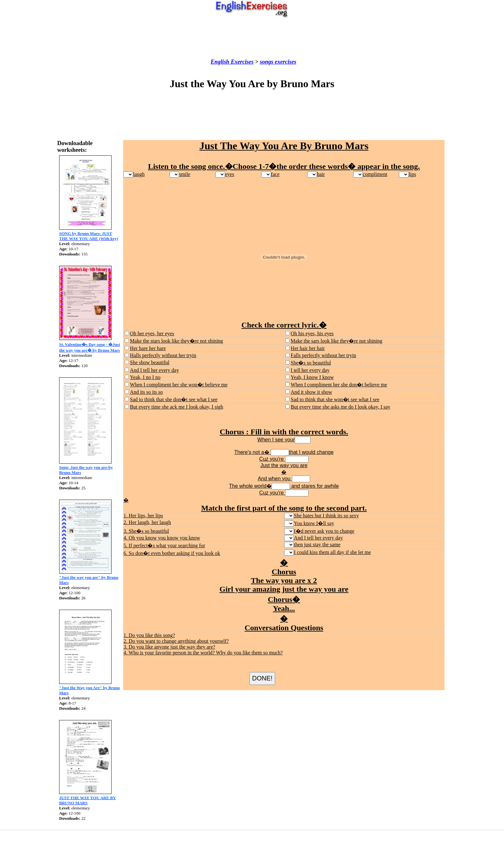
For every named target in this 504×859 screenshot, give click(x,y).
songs (266, 62)
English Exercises (232, 62)
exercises (285, 62)
